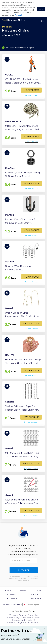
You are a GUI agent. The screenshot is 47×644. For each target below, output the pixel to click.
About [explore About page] (8, 590)
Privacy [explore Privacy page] (24, 590)
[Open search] (43, 21)
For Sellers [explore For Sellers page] (11, 598)
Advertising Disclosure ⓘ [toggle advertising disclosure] (12, 605)
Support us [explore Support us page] (37, 594)
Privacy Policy (21, 15)
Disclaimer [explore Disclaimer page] (10, 594)
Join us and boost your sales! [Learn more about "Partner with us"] (15, 639)
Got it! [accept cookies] (41, 9)
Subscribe (24, 570)
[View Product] (23, 76)
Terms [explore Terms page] (39, 590)
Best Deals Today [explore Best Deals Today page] (34, 598)
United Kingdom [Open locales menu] (33, 605)
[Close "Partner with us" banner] (45, 629)
